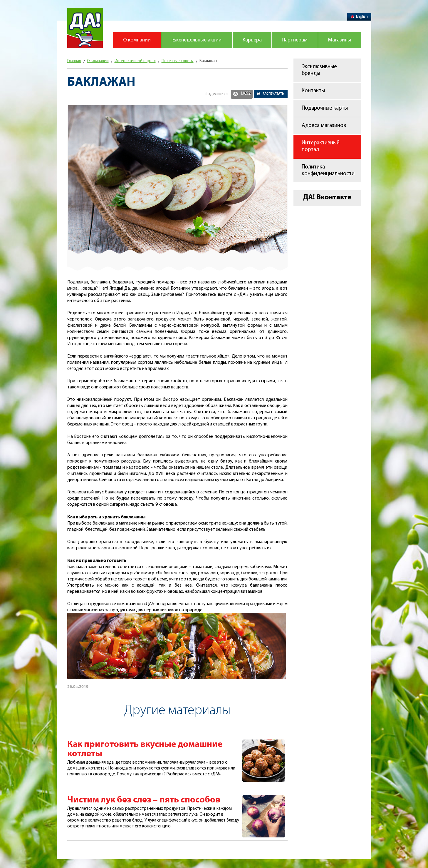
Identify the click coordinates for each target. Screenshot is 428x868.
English (359, 17)
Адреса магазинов (324, 126)
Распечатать (273, 94)
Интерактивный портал (321, 146)
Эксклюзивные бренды (319, 70)
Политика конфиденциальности (328, 171)
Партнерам (295, 40)
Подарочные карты (325, 108)
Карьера (252, 40)
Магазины (340, 40)
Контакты (313, 91)
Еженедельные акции (197, 40)
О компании (137, 40)
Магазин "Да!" (85, 28)
